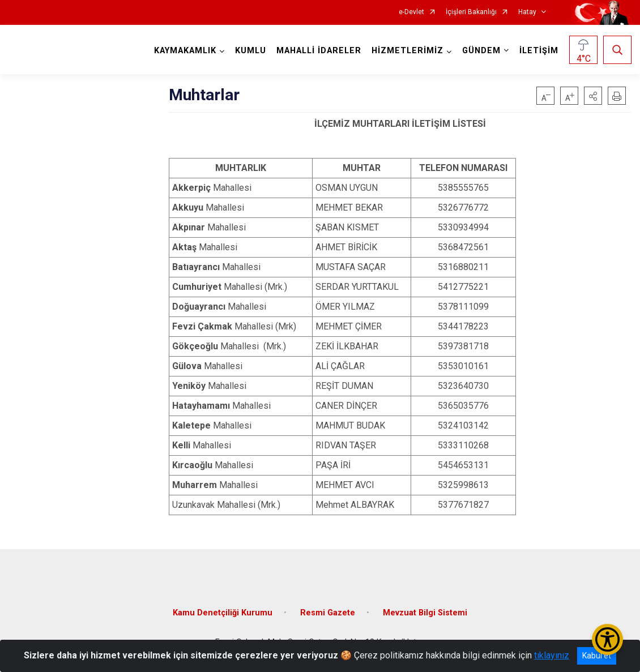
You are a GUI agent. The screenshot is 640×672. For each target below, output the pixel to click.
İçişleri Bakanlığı (471, 12)
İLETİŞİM (539, 51)
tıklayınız (552, 655)
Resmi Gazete (328, 613)
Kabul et (597, 656)
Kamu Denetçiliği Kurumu (223, 613)
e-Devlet (411, 12)
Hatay (527, 12)
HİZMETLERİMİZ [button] (408, 51)
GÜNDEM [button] (481, 51)
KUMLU (251, 51)
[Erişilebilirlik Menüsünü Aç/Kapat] (607, 639)
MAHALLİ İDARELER (319, 51)
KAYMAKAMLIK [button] (185, 51)
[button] (593, 96)
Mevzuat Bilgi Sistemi (425, 613)
